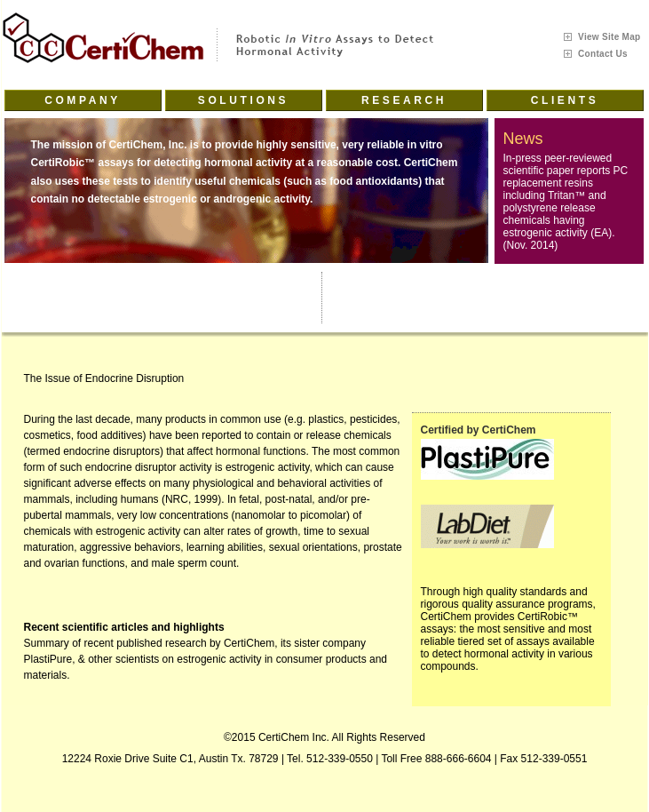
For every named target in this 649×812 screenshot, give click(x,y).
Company (83, 100)
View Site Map (609, 37)
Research (404, 100)
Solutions (243, 100)
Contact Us (603, 54)
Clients (565, 100)
